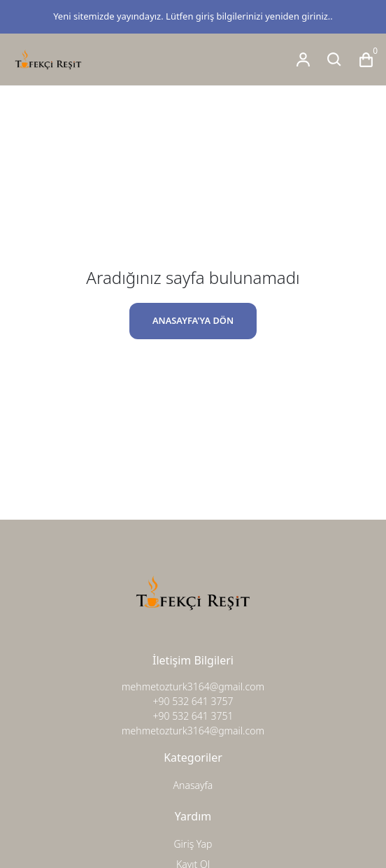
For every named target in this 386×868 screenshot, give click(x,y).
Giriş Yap (193, 844)
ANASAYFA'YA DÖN (193, 320)
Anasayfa (193, 785)
